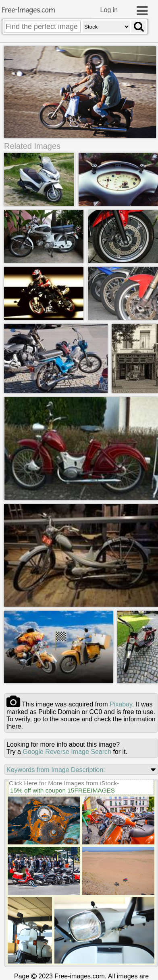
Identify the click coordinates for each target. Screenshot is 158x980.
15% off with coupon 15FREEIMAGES (62, 791)
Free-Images (29, 10)
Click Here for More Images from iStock (63, 783)
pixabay (121, 705)
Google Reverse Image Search (67, 752)
